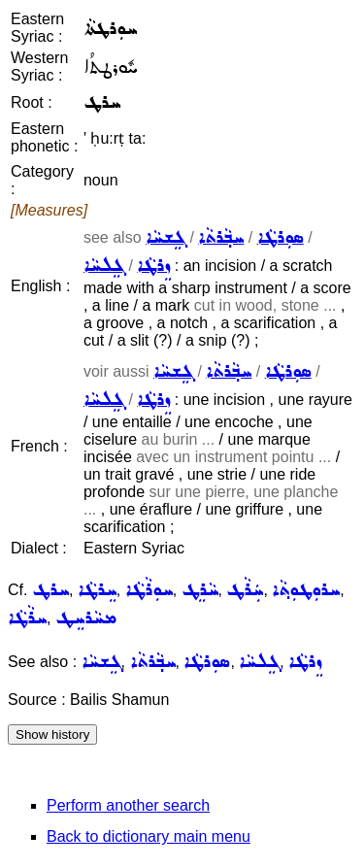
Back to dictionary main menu (149, 836)
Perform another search (128, 805)
